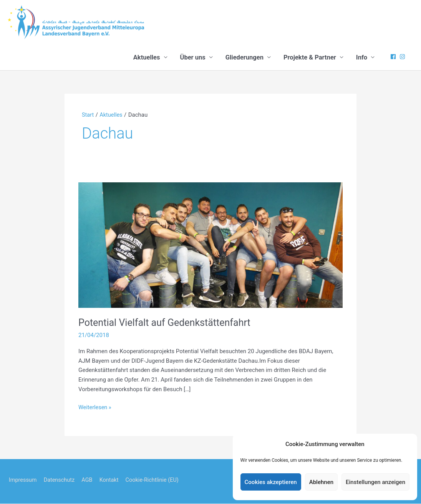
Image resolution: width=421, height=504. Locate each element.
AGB (89, 480)
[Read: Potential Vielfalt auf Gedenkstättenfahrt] (210, 245)
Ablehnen (321, 482)
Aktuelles (147, 58)
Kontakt (112, 480)
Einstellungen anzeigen (375, 482)
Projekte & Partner (310, 58)
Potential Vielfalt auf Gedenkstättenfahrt (168, 323)
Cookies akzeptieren (271, 482)
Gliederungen (244, 58)
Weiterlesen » (95, 408)
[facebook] (394, 57)
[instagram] (403, 57)
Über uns (193, 58)
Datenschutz (60, 480)
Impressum (22, 480)
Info (362, 58)
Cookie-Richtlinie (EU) (156, 480)
